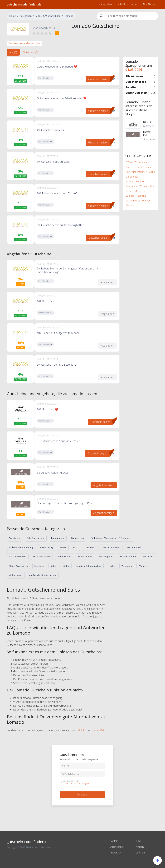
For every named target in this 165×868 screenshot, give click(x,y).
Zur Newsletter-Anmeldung (24, 43)
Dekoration (132, 186)
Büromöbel (132, 177)
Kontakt (114, 841)
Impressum (116, 852)
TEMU (139, 841)
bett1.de (141, 852)
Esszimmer (147, 167)
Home (13, 16)
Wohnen (146, 201)
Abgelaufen (108, 282)
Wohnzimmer (141, 162)
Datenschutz (117, 847)
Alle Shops (149, 4)
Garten (130, 205)
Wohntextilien (147, 186)
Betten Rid (98, 730)
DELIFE (82, 730)
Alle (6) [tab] (13, 52)
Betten (129, 191)
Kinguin (140, 847)
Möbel (129, 162)
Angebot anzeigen (104, 485)
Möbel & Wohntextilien (48, 16)
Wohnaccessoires (135, 181)
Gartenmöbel (133, 201)
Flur (128, 172)
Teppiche (141, 196)
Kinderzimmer (139, 172)
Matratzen (140, 191)
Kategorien (105, 4)
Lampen (130, 196)
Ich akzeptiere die (76, 782)
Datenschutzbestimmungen (76, 784)
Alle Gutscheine (127, 4)
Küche (152, 172)
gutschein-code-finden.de (24, 4)
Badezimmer (133, 167)
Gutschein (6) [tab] (31, 52)
